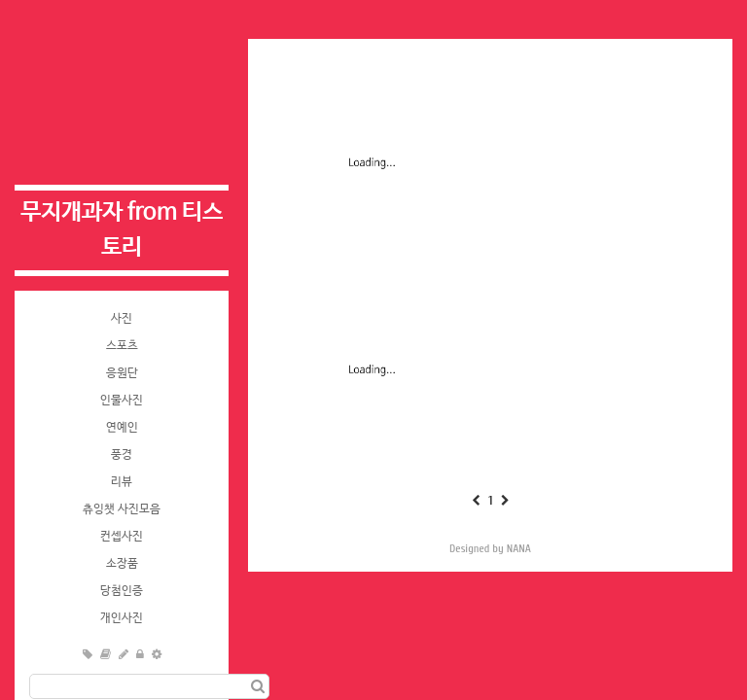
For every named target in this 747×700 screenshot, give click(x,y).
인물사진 (122, 401)
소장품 (122, 564)
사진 (122, 319)
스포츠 (122, 346)
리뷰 (122, 482)
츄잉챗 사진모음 (122, 509)
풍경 (122, 455)
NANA (519, 548)
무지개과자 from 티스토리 (122, 230)
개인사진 (122, 618)
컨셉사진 (122, 537)
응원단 (122, 373)
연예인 (122, 428)
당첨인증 (122, 591)
